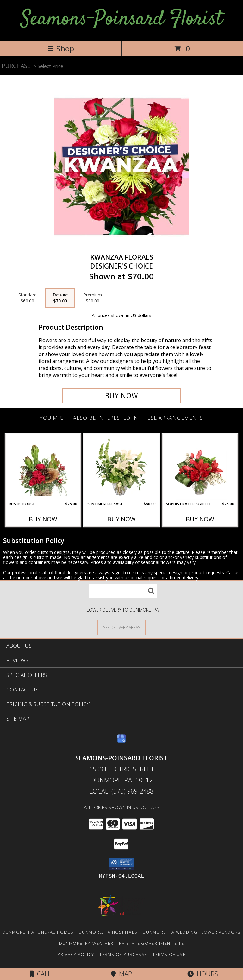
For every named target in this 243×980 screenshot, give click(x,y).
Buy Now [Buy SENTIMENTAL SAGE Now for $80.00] (121, 519)
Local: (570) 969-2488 (121, 791)
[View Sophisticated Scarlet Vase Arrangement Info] (200, 468)
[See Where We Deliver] (121, 627)
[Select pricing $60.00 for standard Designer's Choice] (28, 298)
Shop (61, 48)
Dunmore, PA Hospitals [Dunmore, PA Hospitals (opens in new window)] (108, 932)
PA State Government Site (151, 943)
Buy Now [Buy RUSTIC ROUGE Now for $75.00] (43, 519)
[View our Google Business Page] (121, 741)
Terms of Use (169, 954)
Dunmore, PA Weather (86, 943)
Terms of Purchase (123, 954)
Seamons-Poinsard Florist (122, 19)
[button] (122, 864)
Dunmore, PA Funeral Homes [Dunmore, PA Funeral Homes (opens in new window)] (38, 932)
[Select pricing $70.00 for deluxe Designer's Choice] (60, 298)
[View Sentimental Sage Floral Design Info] (122, 468)
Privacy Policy (76, 954)
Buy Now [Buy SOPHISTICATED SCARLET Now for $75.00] (200, 519)
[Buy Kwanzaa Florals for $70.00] (121, 396)
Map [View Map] (121, 974)
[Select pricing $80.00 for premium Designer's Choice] (93, 298)
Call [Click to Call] (40, 974)
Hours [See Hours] (203, 974)
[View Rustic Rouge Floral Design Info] (43, 468)
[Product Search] (123, 591)
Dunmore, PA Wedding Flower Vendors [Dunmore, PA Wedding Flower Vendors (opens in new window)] (192, 932)
